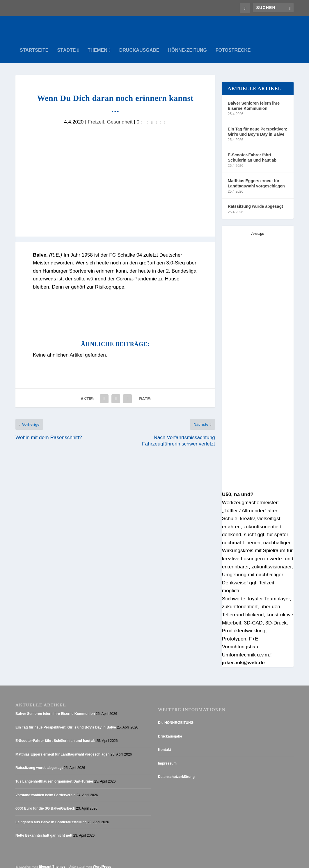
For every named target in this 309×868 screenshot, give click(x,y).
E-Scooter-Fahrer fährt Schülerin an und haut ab (252, 152)
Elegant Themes (52, 861)
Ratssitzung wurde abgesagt (255, 201)
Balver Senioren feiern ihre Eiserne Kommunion (254, 100)
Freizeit (96, 116)
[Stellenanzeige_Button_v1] (258, 482)
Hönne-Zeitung (188, 44)
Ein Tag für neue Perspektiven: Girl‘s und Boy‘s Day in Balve (257, 126)
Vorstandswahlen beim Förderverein (46, 789)
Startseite (34, 44)
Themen (97, 44)
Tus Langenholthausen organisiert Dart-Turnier (54, 776)
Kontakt (165, 744)
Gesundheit (120, 116)
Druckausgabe (139, 44)
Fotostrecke (233, 44)
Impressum (167, 758)
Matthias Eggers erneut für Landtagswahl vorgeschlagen (256, 178)
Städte (66, 44)
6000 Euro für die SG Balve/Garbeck (45, 803)
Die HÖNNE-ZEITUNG (176, 717)
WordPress (102, 861)
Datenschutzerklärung (176, 771)
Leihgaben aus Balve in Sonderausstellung (51, 816)
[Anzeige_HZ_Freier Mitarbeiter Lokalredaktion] (258, 333)
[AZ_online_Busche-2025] (258, 408)
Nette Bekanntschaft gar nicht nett (44, 830)
